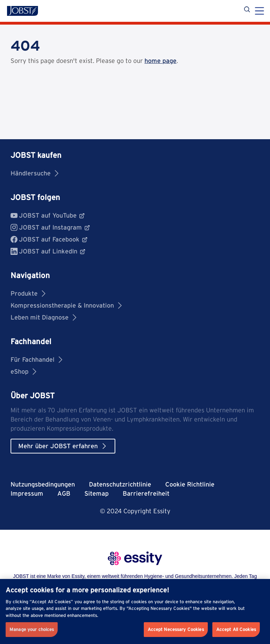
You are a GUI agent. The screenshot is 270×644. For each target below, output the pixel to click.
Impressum (27, 493)
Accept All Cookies (236, 629)
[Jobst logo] (22, 11)
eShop (23, 371)
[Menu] (259, 12)
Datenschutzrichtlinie (120, 484)
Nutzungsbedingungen (43, 484)
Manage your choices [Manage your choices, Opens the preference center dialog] (32, 629)
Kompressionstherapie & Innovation (66, 305)
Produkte (28, 293)
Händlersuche (34, 173)
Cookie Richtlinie (190, 484)
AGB (64, 493)
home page (160, 61)
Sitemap (97, 493)
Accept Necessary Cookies (176, 629)
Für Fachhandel (36, 359)
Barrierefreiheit (146, 493)
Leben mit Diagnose (43, 317)
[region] (135, 611)
